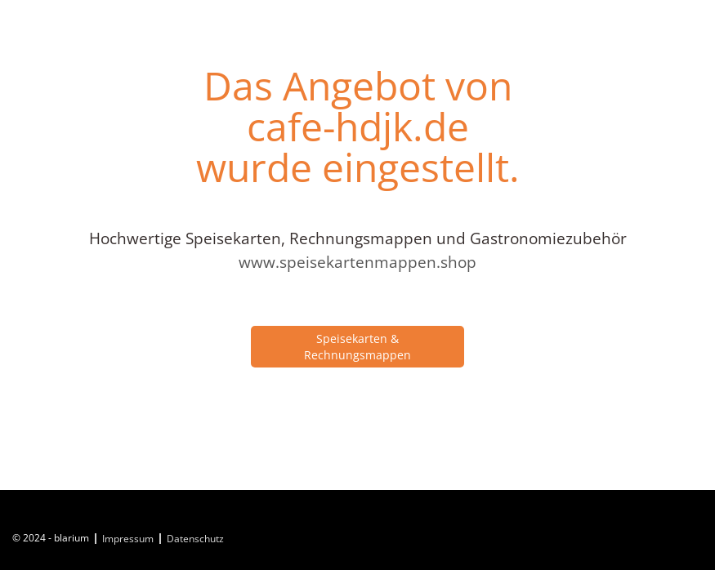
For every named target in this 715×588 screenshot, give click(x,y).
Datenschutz (195, 539)
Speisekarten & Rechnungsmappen (357, 347)
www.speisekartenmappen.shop (357, 262)
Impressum (128, 539)
